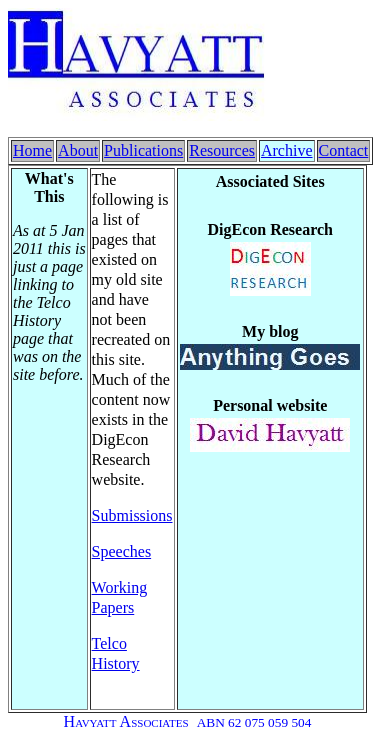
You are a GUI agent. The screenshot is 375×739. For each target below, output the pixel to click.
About (78, 150)
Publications (143, 150)
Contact (344, 150)
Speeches (122, 551)
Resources (222, 150)
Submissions (132, 515)
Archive (287, 150)
